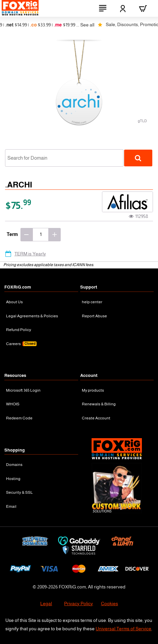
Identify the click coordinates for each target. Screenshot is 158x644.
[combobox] (64, 158)
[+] (55, 235)
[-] (27, 235)
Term (12, 234)
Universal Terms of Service (123, 629)
